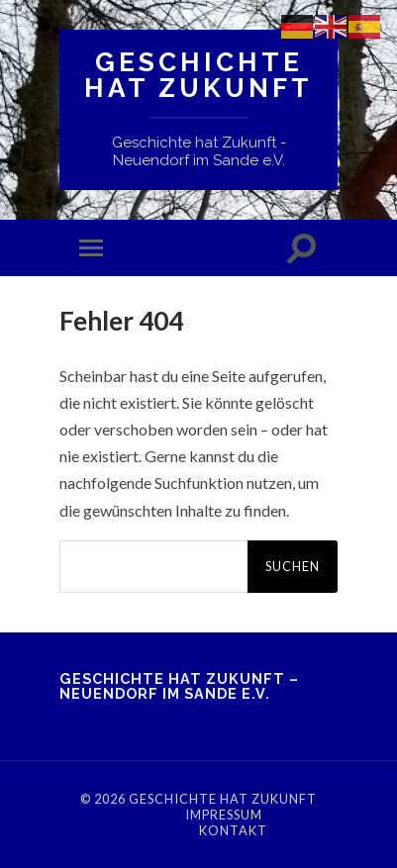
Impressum (224, 815)
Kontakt (233, 830)
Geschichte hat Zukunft (198, 75)
